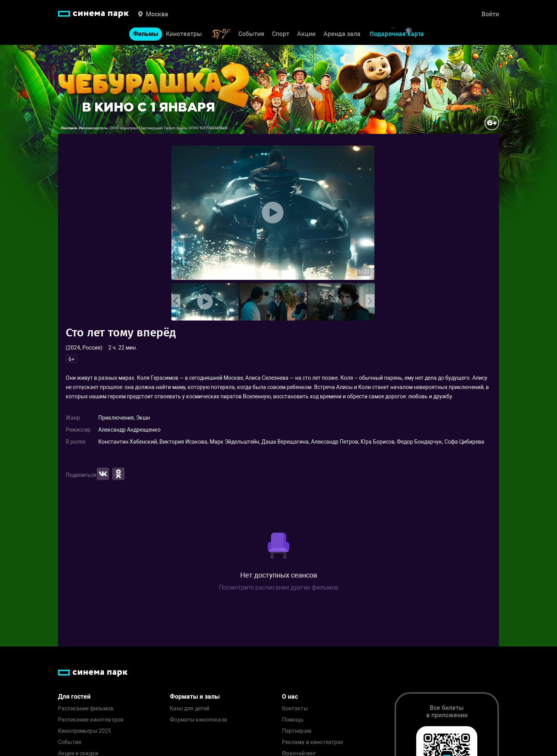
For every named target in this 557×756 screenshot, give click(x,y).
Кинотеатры (184, 34)
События (251, 34)
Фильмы (146, 34)
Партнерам (296, 731)
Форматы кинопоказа (198, 720)
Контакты (295, 709)
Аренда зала (342, 34)
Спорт (281, 34)
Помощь (293, 720)
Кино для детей (190, 709)
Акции (306, 34)
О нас (290, 697)
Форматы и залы (195, 697)
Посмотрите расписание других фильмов (279, 587)
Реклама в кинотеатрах (313, 742)
